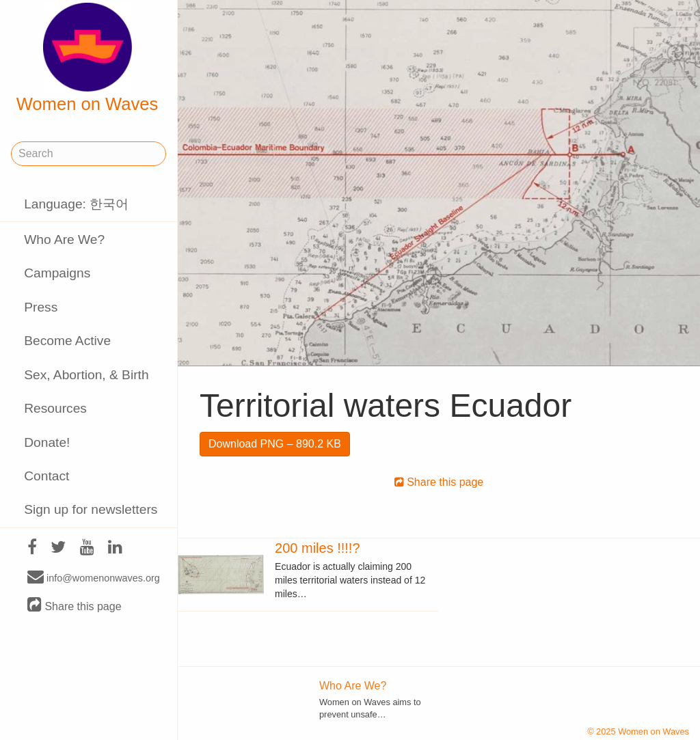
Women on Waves (87, 58)
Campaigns (57, 273)
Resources (55, 408)
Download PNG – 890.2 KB (275, 444)
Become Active (67, 341)
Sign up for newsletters (91, 509)
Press (41, 307)
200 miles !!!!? (318, 548)
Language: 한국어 (76, 204)
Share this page (75, 606)
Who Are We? (64, 239)
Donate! (47, 442)
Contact (46, 476)
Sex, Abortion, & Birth (86, 375)
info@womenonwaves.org (94, 577)
